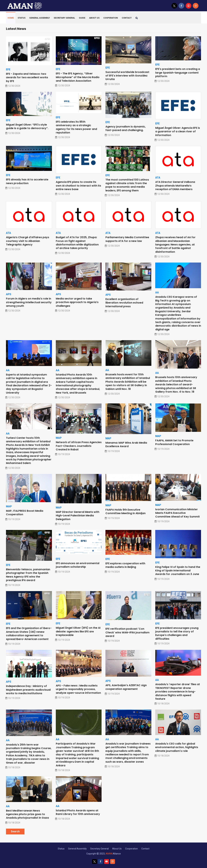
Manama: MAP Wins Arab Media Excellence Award (126, 444)
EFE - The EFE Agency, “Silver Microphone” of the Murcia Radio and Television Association (78, 77)
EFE (8, 69)
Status (22, 18)
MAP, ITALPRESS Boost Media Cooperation (25, 513)
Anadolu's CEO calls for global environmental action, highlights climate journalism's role (177, 747)
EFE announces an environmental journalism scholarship (78, 565)
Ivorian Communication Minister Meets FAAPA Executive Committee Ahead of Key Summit (177, 513)
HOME (11, 18)
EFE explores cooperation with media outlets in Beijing (125, 565)
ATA (158, 178)
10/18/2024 (162, 704)
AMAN (109, 854)
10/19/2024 (63, 454)
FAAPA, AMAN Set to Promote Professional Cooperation (174, 442)
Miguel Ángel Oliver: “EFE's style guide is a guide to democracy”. (27, 126)
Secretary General (64, 18)
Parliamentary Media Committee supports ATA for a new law (127, 239)
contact (127, 18)
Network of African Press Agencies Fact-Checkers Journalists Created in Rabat (79, 446)
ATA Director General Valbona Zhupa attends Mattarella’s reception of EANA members (175, 186)
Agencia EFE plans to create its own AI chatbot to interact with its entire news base (78, 186)
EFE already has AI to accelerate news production (27, 181)
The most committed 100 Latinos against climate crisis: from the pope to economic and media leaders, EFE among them (127, 185)
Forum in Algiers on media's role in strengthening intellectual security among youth (29, 302)
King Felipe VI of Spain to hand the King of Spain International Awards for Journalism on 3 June (178, 571)
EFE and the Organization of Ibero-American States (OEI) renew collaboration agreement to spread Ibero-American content (29, 634)
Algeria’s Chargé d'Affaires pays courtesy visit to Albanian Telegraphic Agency (28, 241)
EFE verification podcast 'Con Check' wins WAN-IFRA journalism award (127, 632)
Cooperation (111, 18)
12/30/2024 (13, 86)
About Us (94, 18)
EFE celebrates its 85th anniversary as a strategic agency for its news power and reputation (76, 127)
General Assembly (40, 18)
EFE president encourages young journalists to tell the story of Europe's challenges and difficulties (177, 633)
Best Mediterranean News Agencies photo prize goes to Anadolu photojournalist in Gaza (27, 814)
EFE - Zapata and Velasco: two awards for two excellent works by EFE (27, 77)
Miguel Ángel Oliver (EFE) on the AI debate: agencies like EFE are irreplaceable (78, 631)
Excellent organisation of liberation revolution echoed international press (124, 303)
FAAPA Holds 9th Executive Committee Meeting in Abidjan (125, 511)
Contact (145, 849)
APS (9, 294)
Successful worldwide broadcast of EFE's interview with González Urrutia (127, 76)
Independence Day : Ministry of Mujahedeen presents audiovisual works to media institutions (28, 690)
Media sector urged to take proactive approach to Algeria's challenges (77, 302)
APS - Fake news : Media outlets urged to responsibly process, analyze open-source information (78, 689)
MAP (59, 438)
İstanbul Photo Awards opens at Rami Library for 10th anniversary (78, 812)
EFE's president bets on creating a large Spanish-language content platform (178, 73)
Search (15, 831)
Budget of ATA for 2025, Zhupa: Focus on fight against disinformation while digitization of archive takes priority (77, 243)
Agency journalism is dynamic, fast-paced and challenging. (126, 128)
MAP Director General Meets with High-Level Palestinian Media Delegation (78, 516)
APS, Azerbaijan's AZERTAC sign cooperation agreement (126, 687)
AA (157, 292)
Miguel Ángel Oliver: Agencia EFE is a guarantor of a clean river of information (178, 132)
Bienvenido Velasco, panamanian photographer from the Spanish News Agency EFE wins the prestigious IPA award (28, 575)
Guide (82, 18)
